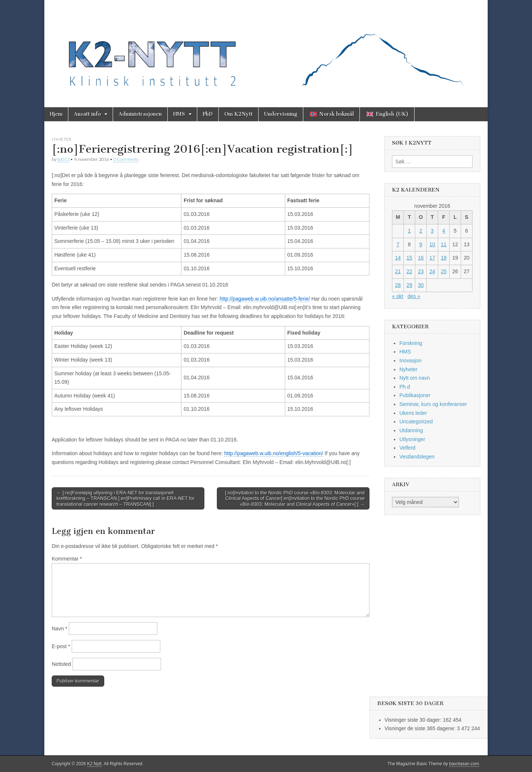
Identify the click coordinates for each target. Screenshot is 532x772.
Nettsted (61, 664)
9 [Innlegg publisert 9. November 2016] (421, 244)
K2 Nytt (94, 764)
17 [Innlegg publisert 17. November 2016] (432, 258)
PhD (208, 114)
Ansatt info (87, 114)
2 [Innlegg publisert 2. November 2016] (421, 231)
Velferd (407, 448)
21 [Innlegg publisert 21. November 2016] (398, 271)
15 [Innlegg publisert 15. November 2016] (409, 258)
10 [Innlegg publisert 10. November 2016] (432, 244)
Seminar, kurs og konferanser (433, 404)
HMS (179, 114)
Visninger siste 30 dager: (414, 720)
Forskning (411, 343)
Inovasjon (410, 360)
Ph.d (405, 387)
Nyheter (62, 139)
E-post (61, 646)
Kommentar (67, 559)
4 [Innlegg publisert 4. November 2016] (444, 231)
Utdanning (411, 430)
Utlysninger (412, 439)
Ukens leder (413, 413)
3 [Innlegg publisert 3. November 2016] (432, 231)
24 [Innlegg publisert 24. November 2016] (432, 271)
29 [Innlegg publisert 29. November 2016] (409, 285)
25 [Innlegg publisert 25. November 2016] (444, 271)
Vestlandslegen (417, 457)
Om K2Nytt (238, 114)
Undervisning (281, 114)
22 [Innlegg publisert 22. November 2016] (409, 271)
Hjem (56, 114)
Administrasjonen (140, 114)
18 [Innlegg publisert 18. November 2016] (444, 258)
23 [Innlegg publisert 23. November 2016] (421, 271)
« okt (398, 296)
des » (414, 296)
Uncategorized (416, 421)
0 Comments (126, 159)
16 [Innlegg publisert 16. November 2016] (421, 258)
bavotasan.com (464, 764)
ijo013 (63, 159)
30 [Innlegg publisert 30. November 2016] (421, 285)
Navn (59, 629)
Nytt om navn (415, 378)
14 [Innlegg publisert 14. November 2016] (398, 258)
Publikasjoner (415, 395)
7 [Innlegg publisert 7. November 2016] (398, 244)
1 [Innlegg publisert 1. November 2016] (409, 231)
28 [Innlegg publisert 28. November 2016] (398, 285)
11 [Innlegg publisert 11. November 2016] (444, 244)
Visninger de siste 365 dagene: (421, 728)
